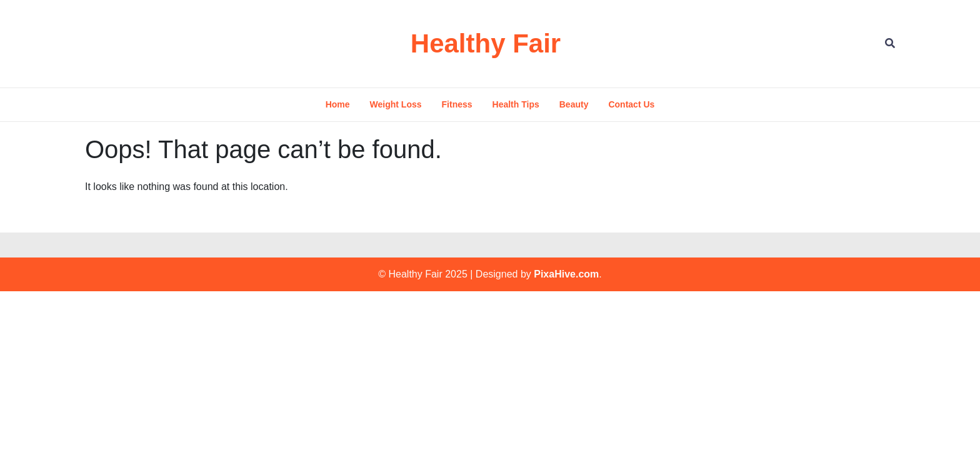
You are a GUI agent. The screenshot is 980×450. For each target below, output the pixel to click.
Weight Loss (396, 104)
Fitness (457, 104)
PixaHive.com (566, 274)
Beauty (574, 104)
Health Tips (516, 104)
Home (338, 104)
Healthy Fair (486, 43)
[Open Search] (890, 43)
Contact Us (631, 104)
